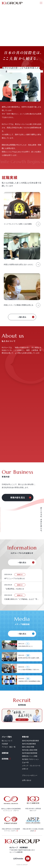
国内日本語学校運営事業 (30, 741)
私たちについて (7, 741)
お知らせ (25, 769)
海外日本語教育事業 (29, 744)
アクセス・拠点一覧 (9, 747)
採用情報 (5, 759)
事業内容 (25, 737)
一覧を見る (22, 317)
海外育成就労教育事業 (30, 753)
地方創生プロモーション (30, 759)
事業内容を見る (18, 497)
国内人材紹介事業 (28, 747)
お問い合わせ (27, 780)
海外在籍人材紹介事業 (30, 750)
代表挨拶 (5, 744)
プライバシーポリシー (30, 775)
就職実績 (5, 753)
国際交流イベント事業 (30, 756)
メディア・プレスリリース (31, 766)
